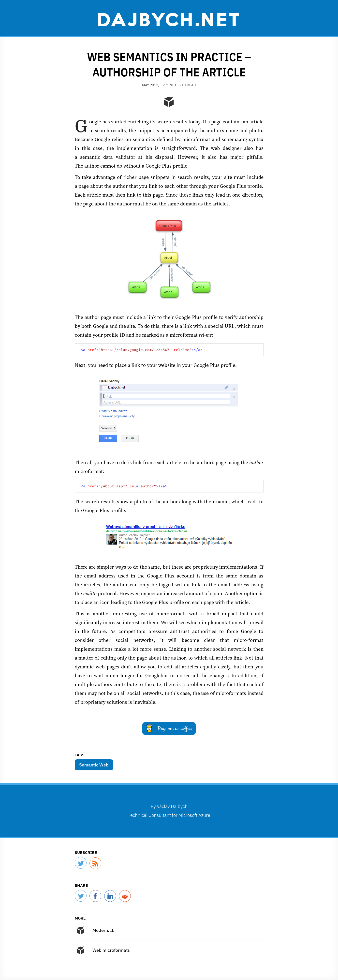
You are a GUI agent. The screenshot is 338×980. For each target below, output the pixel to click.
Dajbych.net (169, 19)
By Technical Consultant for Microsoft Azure (169, 811)
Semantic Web (94, 765)
